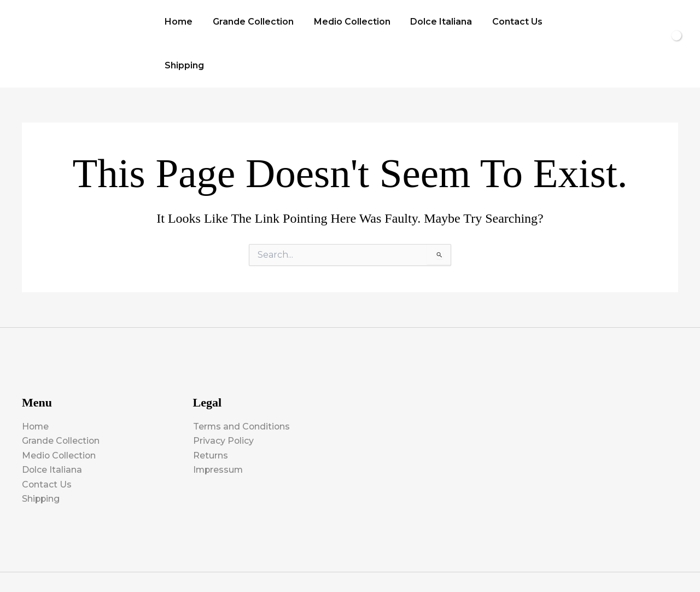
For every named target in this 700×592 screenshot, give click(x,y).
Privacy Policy (224, 401)
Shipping (568, 24)
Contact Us (506, 24)
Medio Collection (346, 24)
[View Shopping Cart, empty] (654, 24)
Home (177, 24)
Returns (211, 416)
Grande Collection (249, 24)
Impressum (219, 430)
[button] (614, 24)
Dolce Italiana (432, 24)
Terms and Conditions (242, 387)
